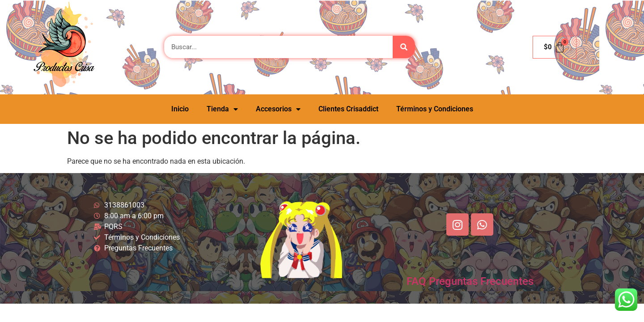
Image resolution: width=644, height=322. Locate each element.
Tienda (222, 109)
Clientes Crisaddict (348, 109)
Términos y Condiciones (435, 109)
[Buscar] (404, 47)
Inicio (180, 109)
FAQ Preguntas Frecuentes (470, 281)
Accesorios (278, 109)
